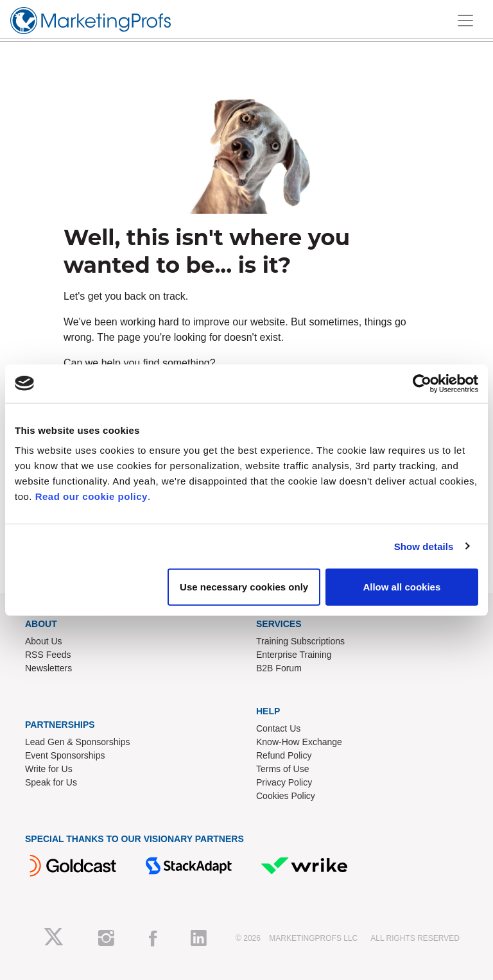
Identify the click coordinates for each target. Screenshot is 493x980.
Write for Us (49, 769)
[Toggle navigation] (465, 21)
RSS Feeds (48, 655)
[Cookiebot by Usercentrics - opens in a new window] (422, 383)
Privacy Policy (284, 782)
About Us (44, 641)
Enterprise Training (294, 655)
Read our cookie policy (91, 496)
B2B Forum (279, 668)
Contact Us (278, 728)
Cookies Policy (286, 796)
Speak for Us (51, 782)
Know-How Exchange (299, 742)
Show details (424, 546)
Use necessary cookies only (244, 587)
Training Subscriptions (300, 641)
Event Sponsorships (65, 755)
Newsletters (48, 668)
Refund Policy (284, 755)
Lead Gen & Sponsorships (77, 742)
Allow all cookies (402, 587)
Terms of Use (282, 769)
